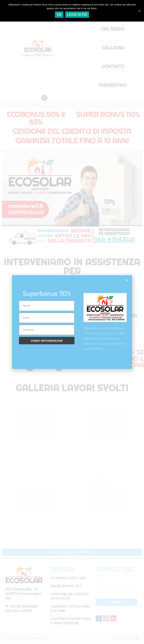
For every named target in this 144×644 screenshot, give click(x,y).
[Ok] (139, 11)
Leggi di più (77, 15)
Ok (59, 15)
